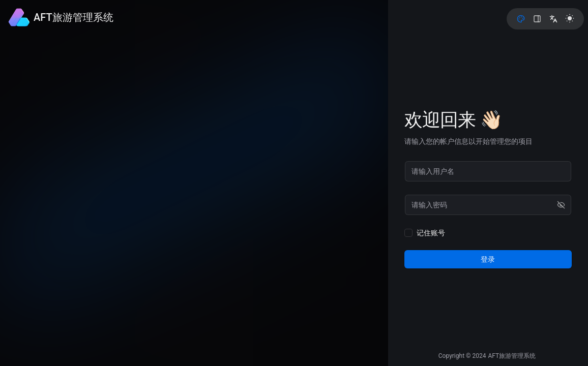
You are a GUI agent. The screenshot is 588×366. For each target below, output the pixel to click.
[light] (570, 18)
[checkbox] (409, 233)
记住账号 (431, 233)
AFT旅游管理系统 (512, 356)
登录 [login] (489, 259)
